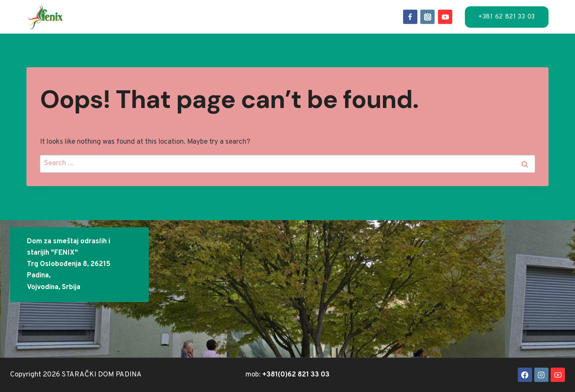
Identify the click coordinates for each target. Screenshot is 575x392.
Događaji (270, 16)
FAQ (343, 16)
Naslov (104, 16)
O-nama (313, 16)
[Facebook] (410, 17)
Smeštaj (144, 16)
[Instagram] (427, 17)
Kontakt (376, 16)
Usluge (184, 16)
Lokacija (226, 16)
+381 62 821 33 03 (507, 17)
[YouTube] (445, 17)
